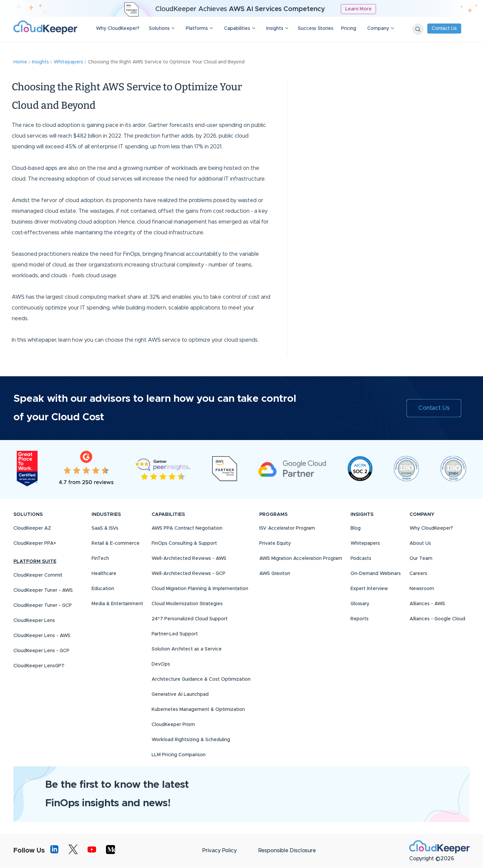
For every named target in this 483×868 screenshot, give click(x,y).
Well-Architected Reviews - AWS (189, 559)
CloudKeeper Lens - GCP (41, 651)
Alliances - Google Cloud (437, 619)
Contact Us (444, 29)
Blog (356, 528)
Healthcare (104, 574)
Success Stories (316, 29)
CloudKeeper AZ (32, 528)
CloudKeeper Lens (34, 621)
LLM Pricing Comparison (179, 755)
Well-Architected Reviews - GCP (189, 574)
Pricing (349, 29)
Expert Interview (369, 589)
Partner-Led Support (175, 634)
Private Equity (275, 543)
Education (103, 589)
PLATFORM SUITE (35, 562)
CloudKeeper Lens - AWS (42, 636)
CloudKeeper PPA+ (35, 543)
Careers (418, 574)
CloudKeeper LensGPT (39, 666)
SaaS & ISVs (105, 528)
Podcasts (361, 559)
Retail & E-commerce (116, 543)
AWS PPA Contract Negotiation (187, 528)
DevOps (161, 664)
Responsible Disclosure (287, 851)
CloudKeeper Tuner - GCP (43, 606)
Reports (360, 619)
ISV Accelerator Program (287, 528)
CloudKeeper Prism (173, 725)
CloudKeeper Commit (38, 575)
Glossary (360, 604)
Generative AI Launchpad (180, 694)
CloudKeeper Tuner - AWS (43, 590)
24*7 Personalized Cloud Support (190, 619)
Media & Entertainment (117, 604)
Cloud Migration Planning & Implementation (200, 589)
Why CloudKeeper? (118, 29)
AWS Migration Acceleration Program (301, 559)
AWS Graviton (275, 574)
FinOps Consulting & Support (184, 543)
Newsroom (422, 589)
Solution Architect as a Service (187, 649)
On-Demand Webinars (376, 574)
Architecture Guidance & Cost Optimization (201, 679)
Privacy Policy (220, 851)
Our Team (421, 559)
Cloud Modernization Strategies (187, 604)
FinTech (100, 559)
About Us (420, 543)
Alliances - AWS (427, 604)
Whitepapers (365, 543)
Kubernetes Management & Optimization (198, 710)
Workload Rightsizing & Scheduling (191, 740)
